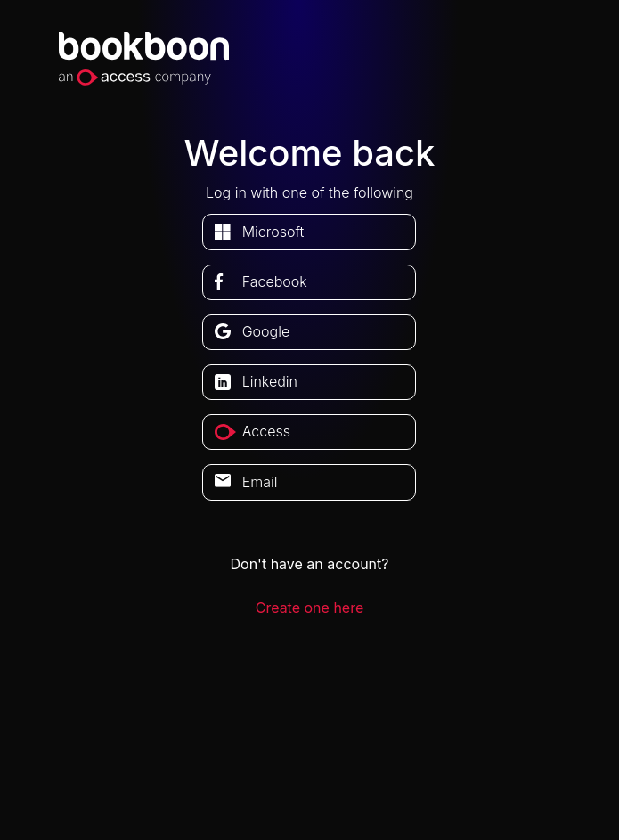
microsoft (273, 232)
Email (260, 482)
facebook (275, 281)
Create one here (310, 608)
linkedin (270, 381)
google (266, 331)
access (266, 431)
